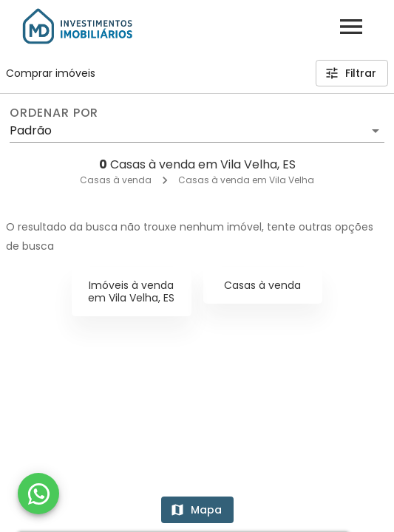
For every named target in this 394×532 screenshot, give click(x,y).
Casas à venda (116, 180)
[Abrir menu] (351, 27)
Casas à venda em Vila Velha (246, 180)
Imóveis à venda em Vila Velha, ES (131, 291)
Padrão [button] (31, 130)
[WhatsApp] (38, 494)
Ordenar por (54, 113)
